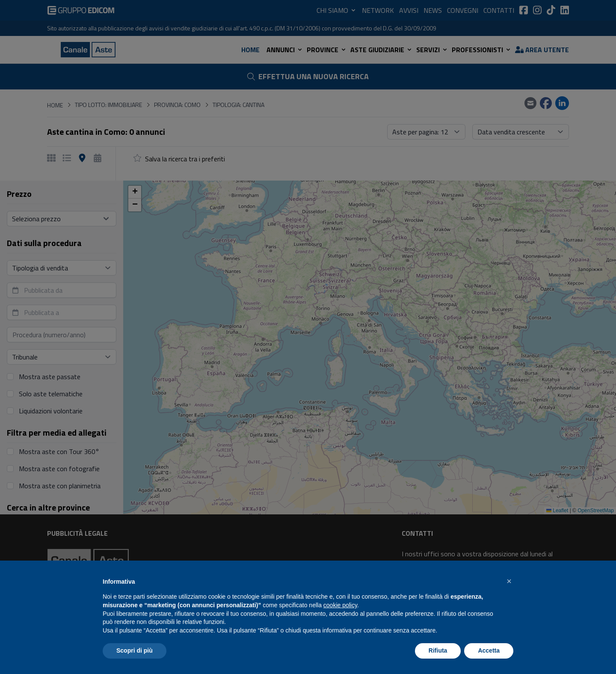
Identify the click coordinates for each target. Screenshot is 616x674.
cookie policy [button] (340, 605)
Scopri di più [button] (135, 650)
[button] (509, 581)
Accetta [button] (489, 650)
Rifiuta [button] (438, 650)
